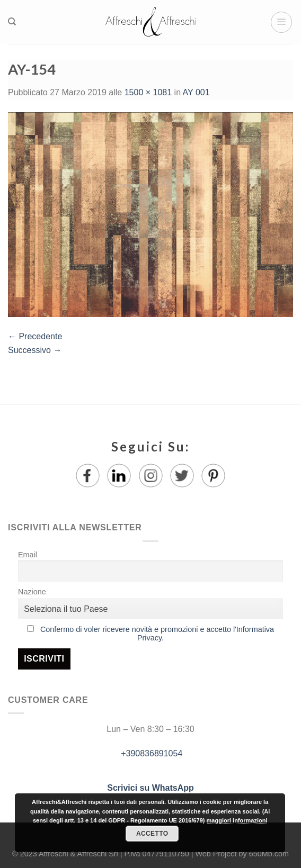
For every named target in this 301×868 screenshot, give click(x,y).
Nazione (32, 592)
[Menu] (281, 22)
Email (28, 555)
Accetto (152, 834)
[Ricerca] (12, 22)
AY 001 (196, 92)
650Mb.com (269, 854)
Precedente (35, 336)
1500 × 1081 (148, 92)
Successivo (35, 350)
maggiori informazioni (237, 820)
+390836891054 (151, 753)
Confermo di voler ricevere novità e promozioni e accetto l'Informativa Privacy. (157, 634)
